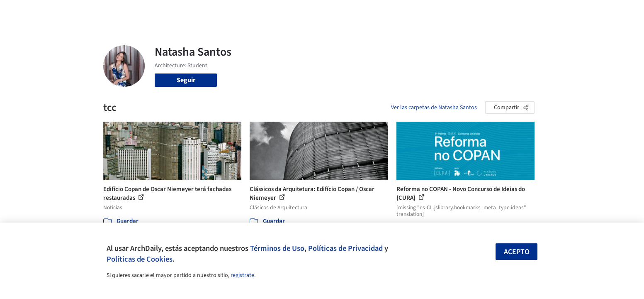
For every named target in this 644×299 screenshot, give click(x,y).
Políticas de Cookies (140, 259)
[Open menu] (571, 12)
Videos (430, 12)
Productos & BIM (360, 12)
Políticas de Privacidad (345, 248)
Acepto (517, 252)
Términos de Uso (277, 248)
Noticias (402, 12)
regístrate (242, 275)
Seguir (186, 80)
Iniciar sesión (475, 12)
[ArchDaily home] (73, 12)
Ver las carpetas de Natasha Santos (434, 108)
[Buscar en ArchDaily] (190, 12)
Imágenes (316, 12)
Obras (288, 12)
